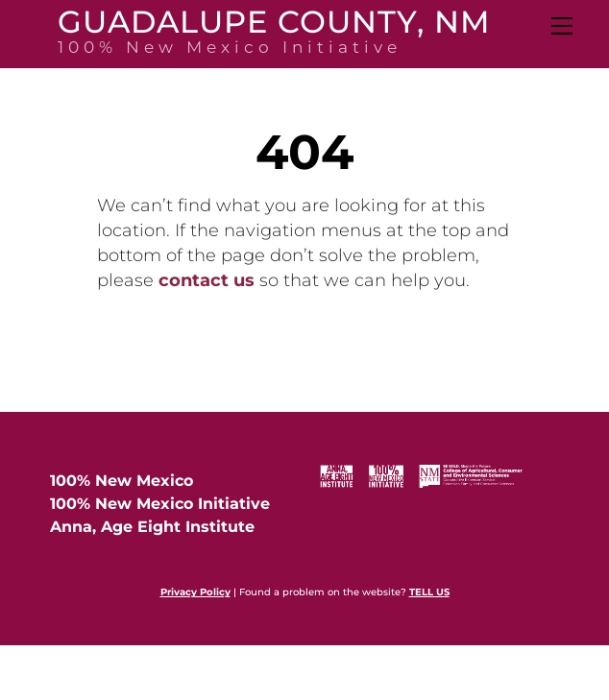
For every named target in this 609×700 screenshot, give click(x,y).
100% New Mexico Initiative (160, 504)
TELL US (429, 592)
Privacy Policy (195, 592)
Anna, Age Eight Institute (152, 527)
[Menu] (560, 26)
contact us (207, 280)
